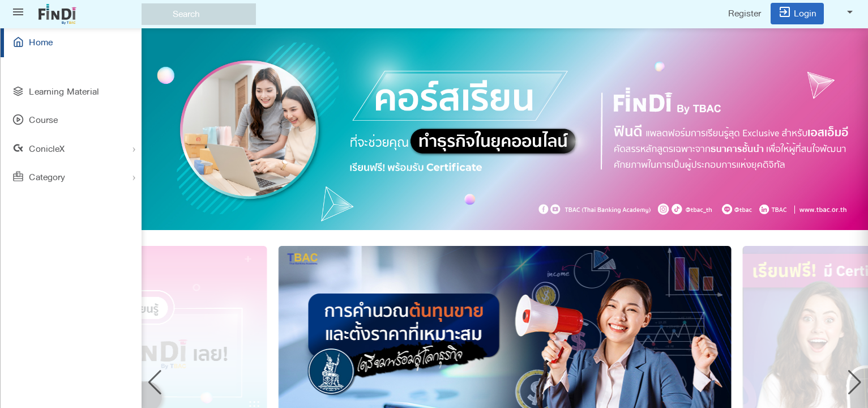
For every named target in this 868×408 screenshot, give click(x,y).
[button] (155, 382)
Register (745, 14)
